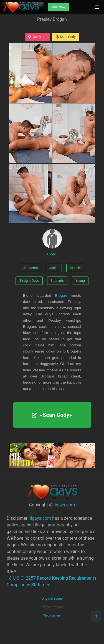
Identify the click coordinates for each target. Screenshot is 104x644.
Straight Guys (29, 281)
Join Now (58, 7)
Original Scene (52, 599)
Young (80, 281)
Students (57, 281)
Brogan (52, 242)
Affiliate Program (52, 607)
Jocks (54, 268)
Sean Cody (66, 37)
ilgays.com (64, 505)
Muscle (75, 268)
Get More (37, 37)
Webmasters (52, 616)
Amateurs (31, 268)
